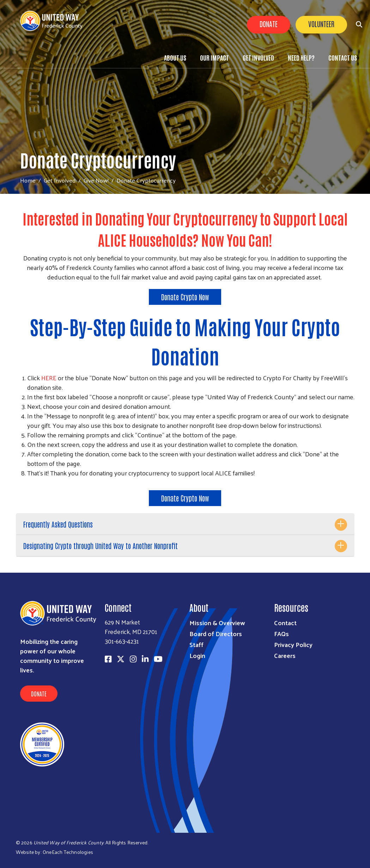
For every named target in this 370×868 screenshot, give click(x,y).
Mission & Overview (217, 623)
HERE (49, 378)
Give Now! (96, 180)
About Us (175, 57)
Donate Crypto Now (185, 297)
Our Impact (214, 57)
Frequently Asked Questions (58, 524)
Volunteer (321, 24)
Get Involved (258, 57)
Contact (285, 623)
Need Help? (301, 57)
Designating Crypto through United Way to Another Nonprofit (101, 546)
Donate (269, 24)
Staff (196, 644)
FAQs (281, 633)
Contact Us (343, 57)
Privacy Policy (293, 644)
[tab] (185, 524)
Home (28, 180)
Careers (285, 655)
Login (197, 655)
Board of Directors (216, 633)
